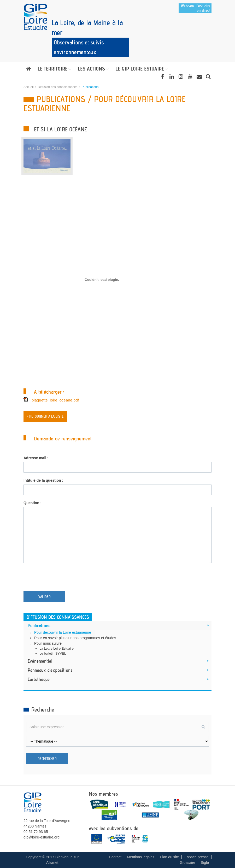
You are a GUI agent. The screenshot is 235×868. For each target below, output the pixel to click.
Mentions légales (141, 857)
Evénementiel (40, 661)
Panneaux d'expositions (50, 670)
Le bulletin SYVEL (53, 654)
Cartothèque (39, 679)
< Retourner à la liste (45, 416)
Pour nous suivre (48, 643)
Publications (39, 625)
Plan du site (169, 857)
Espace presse (196, 857)
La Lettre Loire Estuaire (57, 649)
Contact (115, 857)
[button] (54, 69)
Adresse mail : (36, 458)
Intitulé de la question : (43, 480)
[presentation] (63, 578)
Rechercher (47, 759)
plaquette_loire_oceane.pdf (55, 400)
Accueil (29, 87)
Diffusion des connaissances (58, 87)
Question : (33, 503)
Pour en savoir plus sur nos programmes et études (75, 638)
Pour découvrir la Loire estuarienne (63, 632)
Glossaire (188, 863)
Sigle (205, 863)
